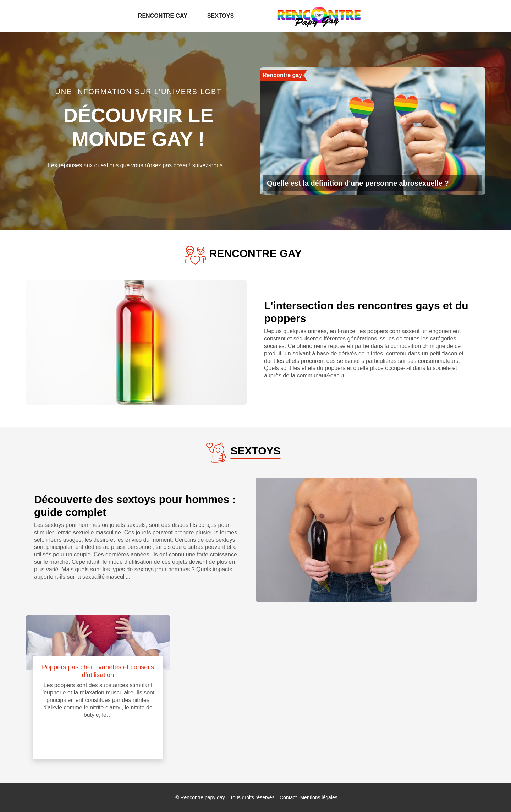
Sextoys (348, 16)
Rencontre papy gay (202, 797)
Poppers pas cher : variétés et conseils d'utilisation (98, 671)
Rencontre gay (175, 16)
